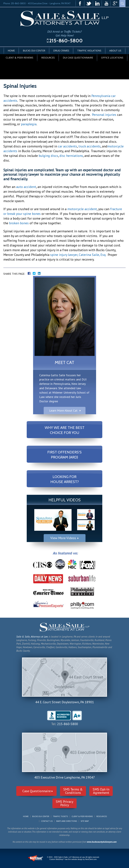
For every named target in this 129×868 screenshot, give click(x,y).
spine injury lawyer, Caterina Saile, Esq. (78, 255)
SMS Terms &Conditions (73, 791)
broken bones (19, 223)
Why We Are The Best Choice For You (65, 430)
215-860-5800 (66, 41)
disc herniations (71, 156)
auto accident (26, 187)
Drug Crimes (61, 51)
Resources (48, 58)
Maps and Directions (67, 821)
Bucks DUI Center (34, 51)
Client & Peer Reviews (19, 58)
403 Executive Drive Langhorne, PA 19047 (65, 777)
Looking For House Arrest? (65, 479)
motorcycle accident (82, 209)
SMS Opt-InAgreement (101, 791)
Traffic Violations (89, 51)
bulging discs (48, 156)
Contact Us (47, 821)
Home (11, 51)
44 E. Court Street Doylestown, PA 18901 (65, 702)
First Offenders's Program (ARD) (64, 455)
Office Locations (112, 58)
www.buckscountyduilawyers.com (102, 842)
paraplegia (29, 124)
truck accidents (90, 146)
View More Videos (63, 538)
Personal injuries (104, 115)
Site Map (85, 821)
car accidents (68, 146)
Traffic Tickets (60, 816)
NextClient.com (91, 859)
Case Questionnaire (37, 791)
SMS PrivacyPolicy (64, 803)
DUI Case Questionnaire (78, 58)
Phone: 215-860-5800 (15, 3)
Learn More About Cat (63, 410)
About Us (115, 51)
